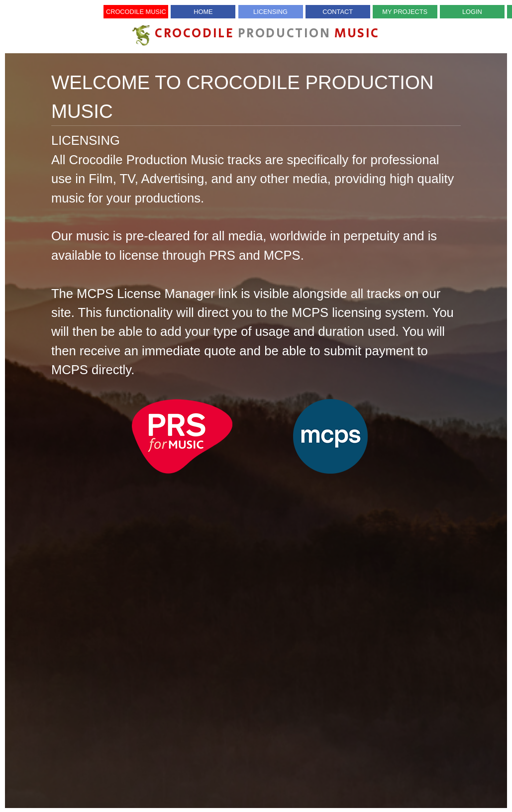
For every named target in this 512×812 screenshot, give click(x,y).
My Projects (405, 12)
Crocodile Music (136, 12)
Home (203, 12)
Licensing (270, 12)
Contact (338, 12)
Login (472, 12)
